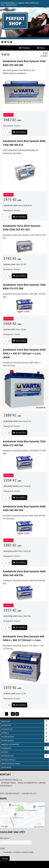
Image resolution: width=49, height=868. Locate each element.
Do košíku (19, 132)
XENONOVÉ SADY (25, 756)
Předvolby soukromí (8, 864)
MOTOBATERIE (25, 748)
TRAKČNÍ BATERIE (25, 741)
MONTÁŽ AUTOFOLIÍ (8, 760)
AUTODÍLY (5, 752)
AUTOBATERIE (25, 725)
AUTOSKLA (25, 733)
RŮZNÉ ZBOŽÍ (6, 768)
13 (13, 714)
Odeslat (5, 858)
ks (7, 132)
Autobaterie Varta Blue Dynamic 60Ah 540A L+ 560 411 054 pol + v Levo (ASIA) (24, 353)
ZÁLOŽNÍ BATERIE (25, 737)
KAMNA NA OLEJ (25, 729)
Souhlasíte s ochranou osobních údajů (18, 852)
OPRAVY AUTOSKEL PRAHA (11, 764)
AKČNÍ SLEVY (25, 721)
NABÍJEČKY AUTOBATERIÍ (10, 744)
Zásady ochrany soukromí (28, 864)
